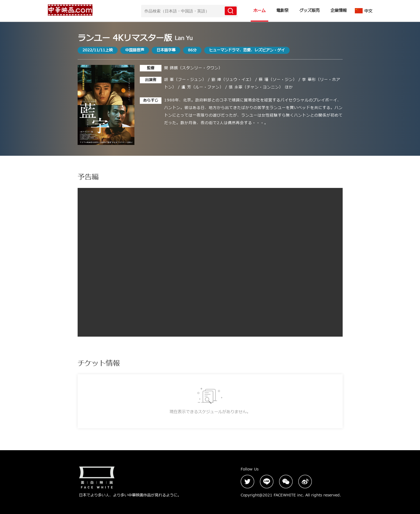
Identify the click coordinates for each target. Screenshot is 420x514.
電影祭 (282, 11)
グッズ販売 (310, 11)
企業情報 (339, 11)
